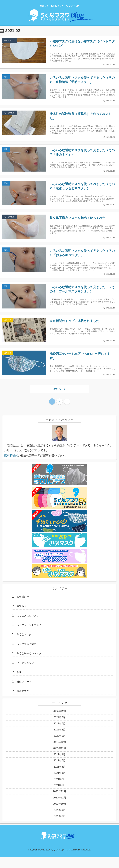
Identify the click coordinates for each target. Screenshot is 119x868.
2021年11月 (59, 759)
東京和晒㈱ (11, 466)
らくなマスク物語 (26, 654)
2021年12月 (59, 753)
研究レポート (24, 692)
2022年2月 (60, 740)
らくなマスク (24, 645)
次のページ (59, 399)
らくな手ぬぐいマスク (29, 664)
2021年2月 (60, 790)
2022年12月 (59, 722)
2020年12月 (59, 802)
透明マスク (23, 702)
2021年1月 (60, 796)
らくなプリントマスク (29, 636)
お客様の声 (23, 607)
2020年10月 (59, 814)
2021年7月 (60, 771)
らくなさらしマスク (28, 626)
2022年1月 (60, 746)
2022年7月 (60, 734)
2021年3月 (60, 783)
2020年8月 (60, 827)
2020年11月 (59, 808)
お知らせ (22, 617)
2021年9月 (60, 765)
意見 (19, 683)
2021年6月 (60, 777)
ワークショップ (25, 673)
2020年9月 (60, 821)
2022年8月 (60, 728)
